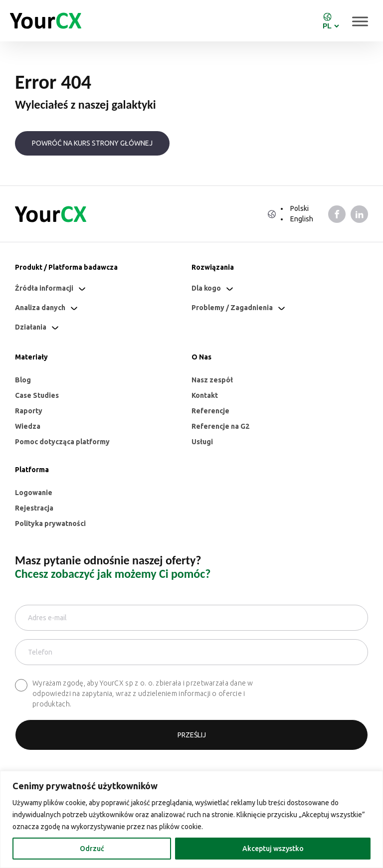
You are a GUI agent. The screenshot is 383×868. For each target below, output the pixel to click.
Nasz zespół (212, 380)
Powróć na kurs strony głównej (92, 143)
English (302, 219)
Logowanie (34, 493)
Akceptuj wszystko (273, 849)
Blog (23, 380)
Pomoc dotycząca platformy (62, 442)
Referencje (210, 411)
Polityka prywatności (50, 523)
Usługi (202, 442)
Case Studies (37, 395)
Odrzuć (92, 849)
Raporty (29, 411)
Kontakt (205, 395)
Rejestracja (34, 508)
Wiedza (28, 426)
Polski (299, 208)
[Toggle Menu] (360, 21)
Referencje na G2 (220, 426)
